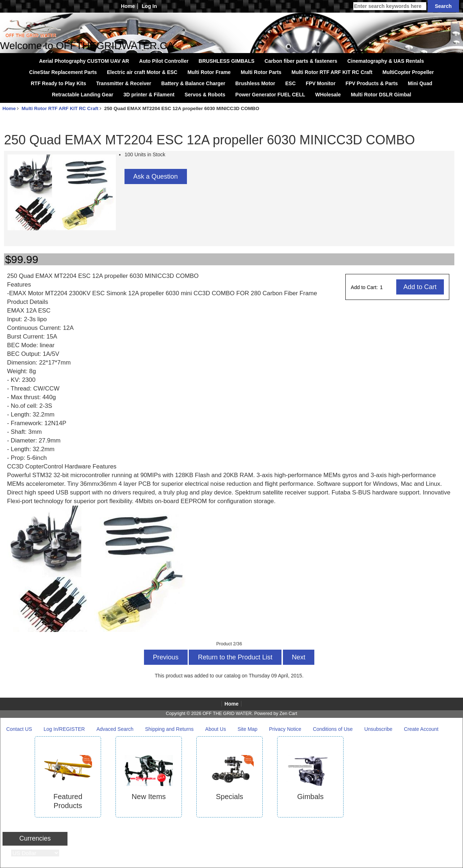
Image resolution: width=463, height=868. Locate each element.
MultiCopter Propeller (408, 72)
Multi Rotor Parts (261, 72)
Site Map (247, 729)
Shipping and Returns (169, 729)
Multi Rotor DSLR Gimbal (381, 95)
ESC (290, 83)
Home (128, 6)
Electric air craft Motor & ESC (142, 72)
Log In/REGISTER (64, 729)
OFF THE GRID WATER (227, 714)
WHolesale (328, 95)
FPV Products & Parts (372, 83)
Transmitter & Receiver (124, 83)
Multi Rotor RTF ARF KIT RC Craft (60, 108)
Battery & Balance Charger (193, 83)
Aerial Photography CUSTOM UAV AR (84, 61)
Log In (149, 6)
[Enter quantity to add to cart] (388, 287)
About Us (216, 729)
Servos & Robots (205, 95)
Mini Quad (420, 83)
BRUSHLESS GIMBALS (226, 61)
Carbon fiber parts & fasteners (301, 61)
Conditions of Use (333, 729)
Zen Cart (288, 714)
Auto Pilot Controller (164, 61)
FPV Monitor (320, 83)
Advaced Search (115, 729)
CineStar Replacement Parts (63, 72)
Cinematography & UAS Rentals (385, 61)
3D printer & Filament (149, 95)
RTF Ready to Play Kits (58, 83)
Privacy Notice (285, 729)
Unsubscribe (378, 729)
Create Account (421, 729)
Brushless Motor (255, 83)
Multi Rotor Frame (209, 72)
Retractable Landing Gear (83, 95)
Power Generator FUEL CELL (270, 95)
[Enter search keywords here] (390, 6)
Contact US (19, 729)
